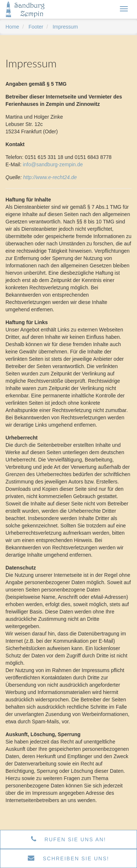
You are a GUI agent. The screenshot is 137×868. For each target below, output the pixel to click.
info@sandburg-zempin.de (53, 164)
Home (12, 27)
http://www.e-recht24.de (50, 177)
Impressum (65, 27)
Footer (36, 27)
